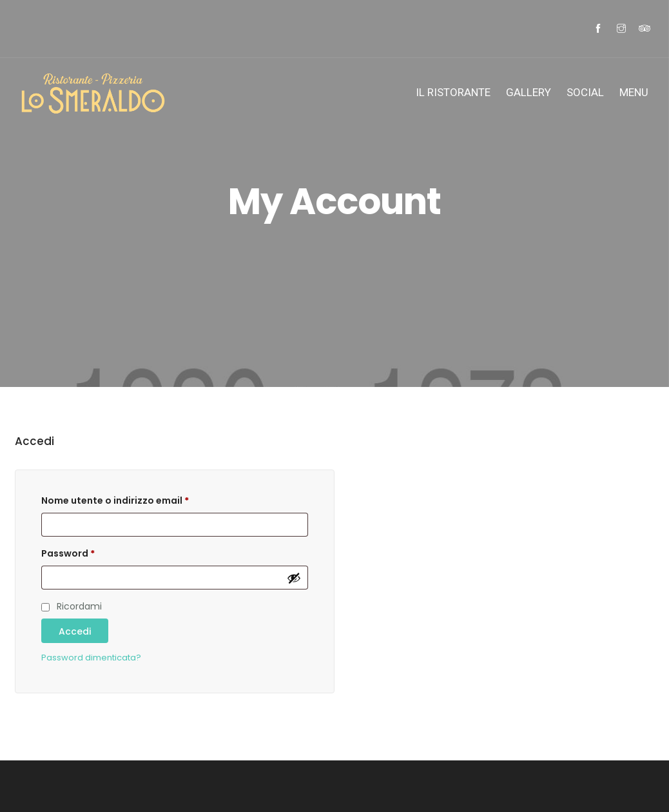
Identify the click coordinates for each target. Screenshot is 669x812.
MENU (634, 92)
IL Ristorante (453, 92)
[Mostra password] (294, 578)
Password (68, 553)
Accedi (75, 631)
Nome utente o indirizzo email (115, 500)
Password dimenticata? (91, 658)
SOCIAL (585, 92)
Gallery (528, 92)
